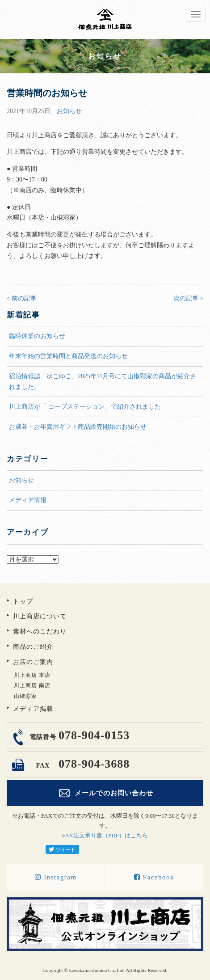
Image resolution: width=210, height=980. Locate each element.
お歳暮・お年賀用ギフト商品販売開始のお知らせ (78, 427)
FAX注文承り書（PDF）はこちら (105, 835)
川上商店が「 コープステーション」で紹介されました (85, 407)
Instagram (56, 877)
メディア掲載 (33, 709)
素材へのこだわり (40, 632)
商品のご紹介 (33, 647)
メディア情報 (28, 500)
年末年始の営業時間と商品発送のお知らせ (68, 356)
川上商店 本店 (32, 675)
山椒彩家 (25, 696)
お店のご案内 (33, 662)
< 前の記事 (22, 298)
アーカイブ (105, 550)
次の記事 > (188, 298)
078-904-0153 (78, 735)
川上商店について (40, 616)
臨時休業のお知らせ (37, 336)
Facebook (154, 877)
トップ (23, 602)
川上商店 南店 (32, 685)
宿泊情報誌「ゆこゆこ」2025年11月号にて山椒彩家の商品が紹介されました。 (103, 382)
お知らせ (69, 111)
